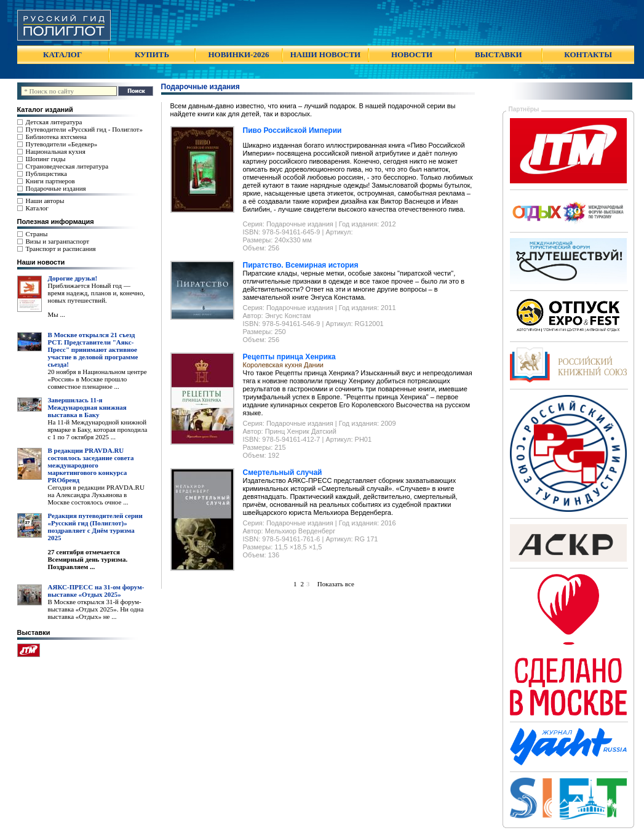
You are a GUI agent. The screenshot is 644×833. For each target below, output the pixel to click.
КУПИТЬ (152, 54)
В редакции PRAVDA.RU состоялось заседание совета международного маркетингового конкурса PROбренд (91, 465)
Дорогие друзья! (73, 278)
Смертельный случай (283, 472)
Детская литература (54, 122)
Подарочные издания (56, 188)
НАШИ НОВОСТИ (325, 54)
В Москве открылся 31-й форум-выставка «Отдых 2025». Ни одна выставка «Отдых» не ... (96, 609)
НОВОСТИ (412, 54)
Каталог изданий (45, 110)
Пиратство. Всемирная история (301, 265)
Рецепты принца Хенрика (289, 357)
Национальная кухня (56, 151)
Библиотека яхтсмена (56, 137)
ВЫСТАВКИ (498, 54)
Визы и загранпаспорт (58, 241)
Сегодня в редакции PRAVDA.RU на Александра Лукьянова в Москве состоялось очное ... (96, 495)
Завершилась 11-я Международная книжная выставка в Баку (87, 407)
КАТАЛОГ (62, 54)
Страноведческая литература (67, 166)
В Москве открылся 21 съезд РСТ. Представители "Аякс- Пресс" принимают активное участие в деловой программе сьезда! (93, 349)
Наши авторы (45, 201)
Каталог (37, 208)
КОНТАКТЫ (588, 54)
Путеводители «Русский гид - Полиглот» (84, 129)
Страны (37, 234)
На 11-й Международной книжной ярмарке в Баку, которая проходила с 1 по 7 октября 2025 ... (98, 429)
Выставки (34, 632)
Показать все (333, 584)
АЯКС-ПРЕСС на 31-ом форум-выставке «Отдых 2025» (96, 591)
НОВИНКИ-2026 (238, 54)
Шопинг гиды (46, 159)
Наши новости (41, 262)
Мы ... (57, 314)
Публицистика (46, 173)
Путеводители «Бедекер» (62, 144)
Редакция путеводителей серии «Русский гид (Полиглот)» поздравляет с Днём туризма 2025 (95, 527)
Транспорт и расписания (61, 249)
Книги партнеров (50, 181)
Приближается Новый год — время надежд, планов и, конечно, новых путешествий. (97, 293)
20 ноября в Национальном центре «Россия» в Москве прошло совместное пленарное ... (97, 379)
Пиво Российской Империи (292, 130)
